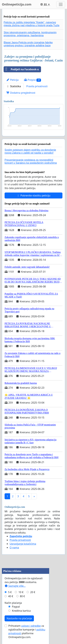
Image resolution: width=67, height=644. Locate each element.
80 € (22, 596)
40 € (11, 596)
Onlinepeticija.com (17, 4)
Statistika (14, 86)
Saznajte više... (15, 586)
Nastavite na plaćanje (19, 618)
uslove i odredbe (31, 626)
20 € (33, 592)
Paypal (16, 607)
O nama (14, 548)
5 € (10, 592)
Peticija (12, 80)
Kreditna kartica (21, 611)
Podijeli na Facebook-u (21, 69)
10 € (21, 592)
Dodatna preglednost (21, 93)
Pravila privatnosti (37, 86)
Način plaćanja (13, 603)
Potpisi (33, 80)
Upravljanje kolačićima (23, 544)
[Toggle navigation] (61, 4)
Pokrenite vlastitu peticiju (34, 195)
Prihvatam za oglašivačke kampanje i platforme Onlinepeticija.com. (27, 631)
